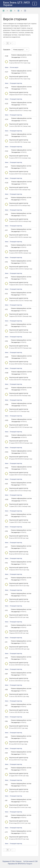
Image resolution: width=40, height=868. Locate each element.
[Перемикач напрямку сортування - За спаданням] (27, 50)
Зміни (7, 67)
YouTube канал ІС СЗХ (30, 861)
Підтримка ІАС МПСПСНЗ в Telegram (20, 864)
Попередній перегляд (16, 83)
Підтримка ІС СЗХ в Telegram (12, 861)
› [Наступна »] (14, 43)
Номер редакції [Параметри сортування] (18, 49)
